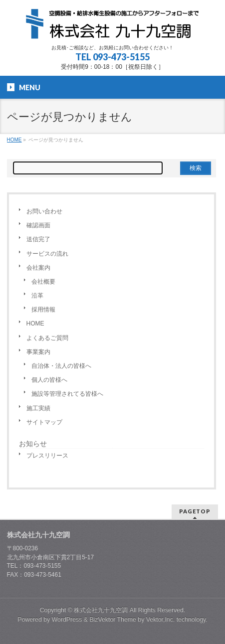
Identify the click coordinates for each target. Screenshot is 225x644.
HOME (35, 323)
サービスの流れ (47, 254)
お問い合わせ (44, 211)
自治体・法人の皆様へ (61, 366)
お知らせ (33, 444)
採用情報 (43, 310)
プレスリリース (47, 456)
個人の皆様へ (49, 380)
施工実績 (38, 408)
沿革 (37, 296)
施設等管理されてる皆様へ (67, 394)
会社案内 (38, 268)
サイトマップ (44, 422)
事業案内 (38, 352)
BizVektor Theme (113, 620)
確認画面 (38, 225)
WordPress (67, 620)
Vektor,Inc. (161, 620)
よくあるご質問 (47, 338)
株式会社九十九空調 (101, 610)
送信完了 (38, 239)
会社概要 (43, 282)
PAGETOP (195, 511)
